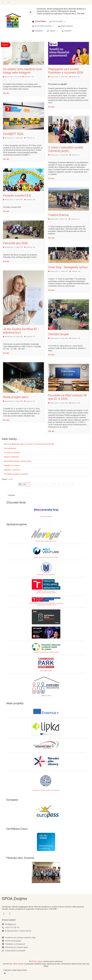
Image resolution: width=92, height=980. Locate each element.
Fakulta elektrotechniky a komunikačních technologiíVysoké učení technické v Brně (46, 602)
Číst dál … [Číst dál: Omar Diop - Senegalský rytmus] (52, 290)
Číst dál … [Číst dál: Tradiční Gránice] (52, 238)
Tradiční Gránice (58, 215)
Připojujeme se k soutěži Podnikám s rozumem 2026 (66, 71)
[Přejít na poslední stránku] (72, 484)
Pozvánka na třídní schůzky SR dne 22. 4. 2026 (67, 397)
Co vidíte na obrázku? (12, 453)
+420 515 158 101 (11, 928)
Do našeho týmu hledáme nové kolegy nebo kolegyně (22, 71)
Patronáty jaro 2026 (15, 243)
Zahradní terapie (58, 334)
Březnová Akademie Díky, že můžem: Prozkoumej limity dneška (29, 444)
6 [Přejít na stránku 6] (47, 484)
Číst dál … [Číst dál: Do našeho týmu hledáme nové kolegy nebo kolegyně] (7, 93)
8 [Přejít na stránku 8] (55, 484)
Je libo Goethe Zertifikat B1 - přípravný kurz (21, 331)
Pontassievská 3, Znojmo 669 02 (17, 931)
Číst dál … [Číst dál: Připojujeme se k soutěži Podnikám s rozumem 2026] (52, 107)
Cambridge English (46, 664)
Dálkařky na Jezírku (12, 466)
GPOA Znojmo (37, 961)
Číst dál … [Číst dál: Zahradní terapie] (52, 355)
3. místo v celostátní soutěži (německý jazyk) (66, 149)
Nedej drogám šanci (16, 397)
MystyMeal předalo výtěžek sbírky (17, 461)
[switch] (32, 12)
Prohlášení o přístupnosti (13, 944)
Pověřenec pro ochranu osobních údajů (19, 938)
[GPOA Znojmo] (13, 20)
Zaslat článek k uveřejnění (14, 951)
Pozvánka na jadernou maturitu (16, 474)
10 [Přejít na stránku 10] (63, 484)
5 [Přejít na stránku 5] (44, 484)
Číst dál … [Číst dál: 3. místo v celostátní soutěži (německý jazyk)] (52, 179)
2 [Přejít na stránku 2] (32, 484)
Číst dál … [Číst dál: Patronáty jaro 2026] (7, 261)
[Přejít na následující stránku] (68, 484)
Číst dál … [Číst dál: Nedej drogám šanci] (7, 420)
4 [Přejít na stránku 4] (40, 484)
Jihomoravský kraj (46, 517)
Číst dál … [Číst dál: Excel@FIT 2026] (7, 159)
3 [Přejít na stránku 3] (36, 484)
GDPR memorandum (11, 941)
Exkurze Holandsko (11, 457)
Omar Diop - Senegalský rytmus (68, 267)
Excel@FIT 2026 (13, 134)
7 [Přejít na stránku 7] (51, 484)
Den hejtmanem (10, 448)
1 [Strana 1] (28, 484)
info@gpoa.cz (9, 924)
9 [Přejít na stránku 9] (59, 484)
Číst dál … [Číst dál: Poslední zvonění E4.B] (7, 211)
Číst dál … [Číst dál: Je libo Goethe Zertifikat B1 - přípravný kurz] (7, 353)
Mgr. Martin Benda (16, 964)
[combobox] (18, 495)
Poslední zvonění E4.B (17, 196)
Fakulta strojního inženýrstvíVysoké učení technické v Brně (46, 592)
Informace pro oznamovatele (15, 947)
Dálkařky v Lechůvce (12, 470)
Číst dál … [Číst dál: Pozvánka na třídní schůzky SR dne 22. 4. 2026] (52, 431)
